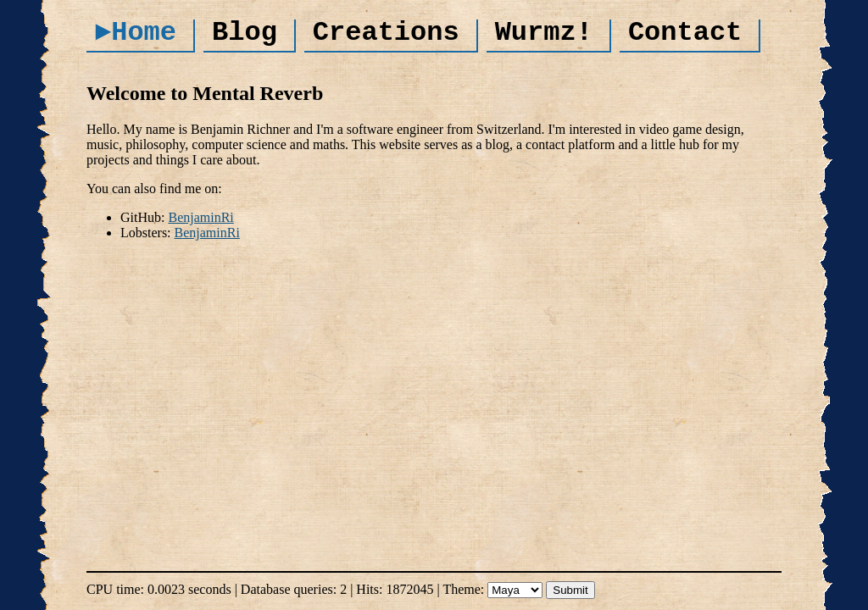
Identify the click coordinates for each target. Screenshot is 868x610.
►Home (136, 33)
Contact (685, 33)
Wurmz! (544, 33)
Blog (245, 33)
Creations (386, 33)
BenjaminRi (200, 217)
